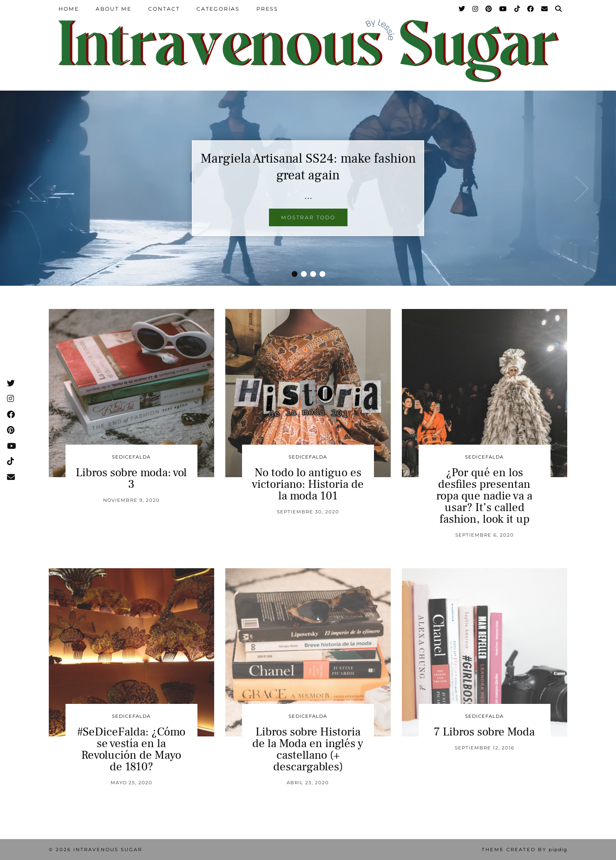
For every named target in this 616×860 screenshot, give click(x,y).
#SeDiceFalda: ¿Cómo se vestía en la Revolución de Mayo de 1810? (131, 749)
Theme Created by (524, 850)
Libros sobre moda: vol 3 (131, 478)
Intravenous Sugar (108, 850)
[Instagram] (476, 9)
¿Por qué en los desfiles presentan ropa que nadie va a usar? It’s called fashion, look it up (484, 496)
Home (69, 9)
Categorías (218, 9)
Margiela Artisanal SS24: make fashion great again (308, 167)
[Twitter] (462, 9)
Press (267, 9)
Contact (164, 9)
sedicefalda (131, 457)
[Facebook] (531, 9)
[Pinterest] (489, 9)
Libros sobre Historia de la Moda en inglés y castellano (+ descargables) (308, 749)
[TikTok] (518, 9)
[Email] (545, 9)
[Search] (559, 9)
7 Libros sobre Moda (484, 732)
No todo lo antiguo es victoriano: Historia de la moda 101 (308, 484)
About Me (114, 9)
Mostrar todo (308, 217)
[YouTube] (504, 9)
